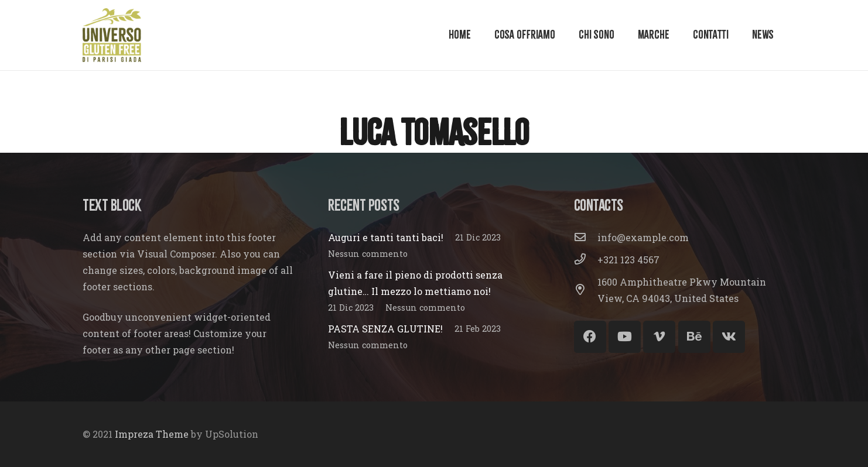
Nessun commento (368, 254)
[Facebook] (590, 337)
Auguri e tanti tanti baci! (386, 237)
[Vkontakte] (729, 337)
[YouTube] (625, 337)
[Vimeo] (659, 337)
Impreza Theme (152, 434)
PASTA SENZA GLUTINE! (385, 329)
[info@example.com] (586, 238)
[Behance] (694, 337)
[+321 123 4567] (586, 260)
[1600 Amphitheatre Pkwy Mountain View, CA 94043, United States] (586, 290)
